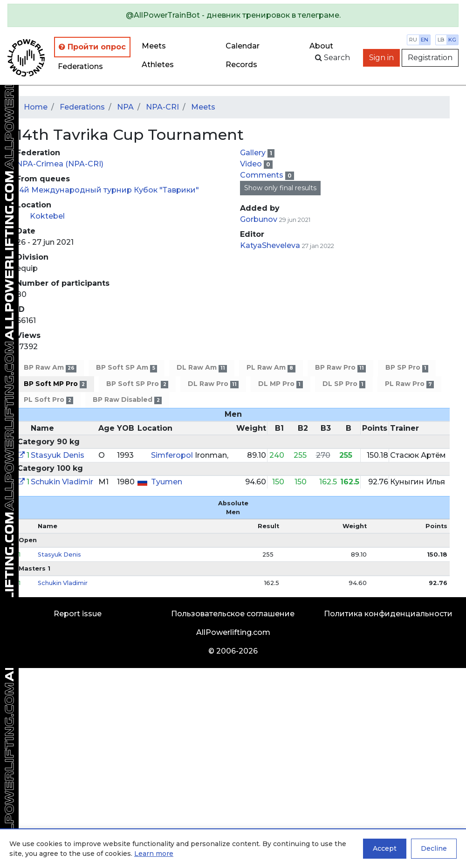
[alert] (233, 15)
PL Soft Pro (48, 400)
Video (252, 164)
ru (413, 40)
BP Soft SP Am (126, 368)
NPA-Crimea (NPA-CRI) (60, 164)
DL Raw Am (202, 368)
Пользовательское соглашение (233, 614)
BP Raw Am (50, 368)
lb (441, 40)
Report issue (78, 614)
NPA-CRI (162, 107)
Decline (434, 848)
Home (36, 107)
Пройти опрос (92, 47)
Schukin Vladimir (62, 482)
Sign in (381, 58)
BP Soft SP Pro (137, 384)
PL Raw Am (271, 368)
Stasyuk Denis (58, 455)
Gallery (254, 153)
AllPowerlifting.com (233, 632)
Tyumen (167, 482)
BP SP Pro (407, 368)
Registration (430, 58)
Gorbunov (260, 219)
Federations (80, 66)
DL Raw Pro (213, 384)
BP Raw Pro (340, 368)
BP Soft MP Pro (55, 384)
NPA (125, 107)
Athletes (158, 65)
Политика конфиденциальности (388, 614)
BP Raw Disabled (127, 400)
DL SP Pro (344, 384)
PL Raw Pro (409, 384)
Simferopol (173, 455)
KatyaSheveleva (270, 245)
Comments (263, 175)
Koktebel (47, 216)
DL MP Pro (280, 384)
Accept (385, 848)
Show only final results (280, 188)
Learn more (154, 854)
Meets (154, 46)
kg (452, 40)
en (425, 40)
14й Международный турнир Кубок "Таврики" (108, 190)
